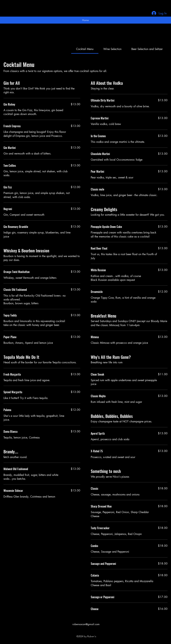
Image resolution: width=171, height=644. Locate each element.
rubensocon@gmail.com (86, 624)
